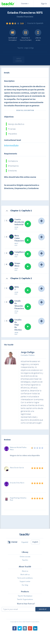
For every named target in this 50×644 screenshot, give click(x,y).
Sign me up (43, 609)
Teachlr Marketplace (25, 596)
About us (25, 571)
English (35, 542)
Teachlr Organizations (25, 599)
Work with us (25, 574)
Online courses (25, 557)
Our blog (25, 585)
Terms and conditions (25, 578)
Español (25, 542)
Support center (25, 581)
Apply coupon (19, 60)
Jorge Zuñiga (28, 352)
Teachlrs (25, 560)
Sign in (44, 4)
